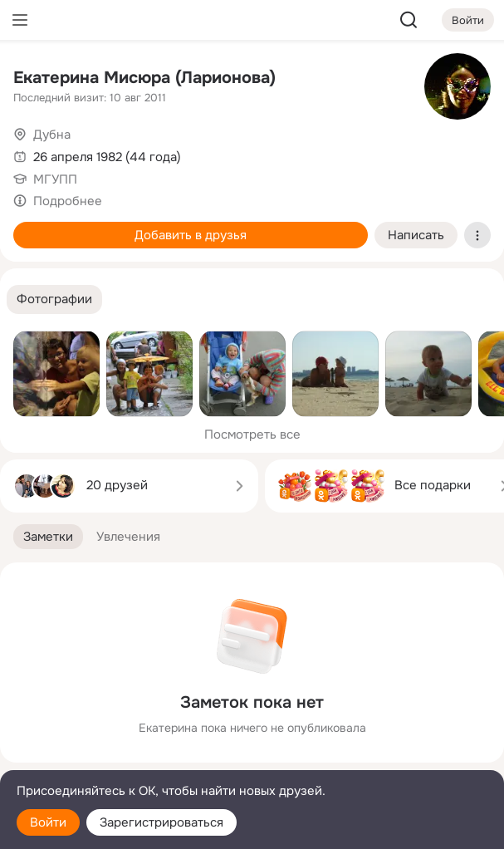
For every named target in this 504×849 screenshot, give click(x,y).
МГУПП (55, 179)
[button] (54, 299)
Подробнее (68, 201)
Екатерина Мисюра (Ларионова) (144, 78)
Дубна (52, 135)
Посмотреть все (252, 434)
